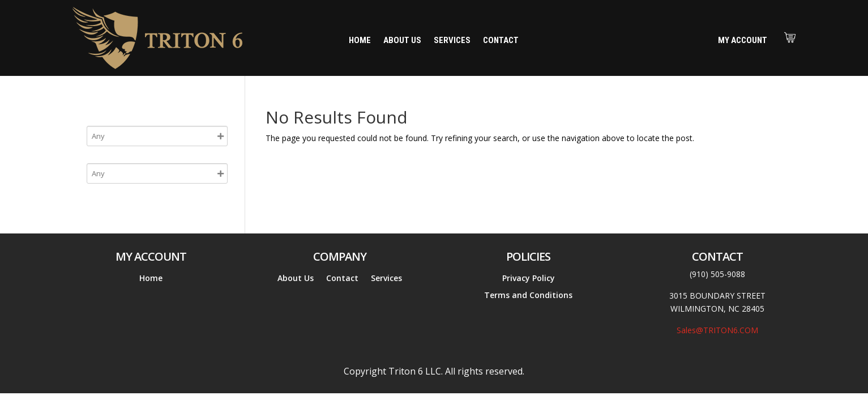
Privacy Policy (529, 279)
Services (452, 41)
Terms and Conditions (528, 296)
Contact (501, 41)
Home (360, 41)
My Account (743, 40)
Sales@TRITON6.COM (717, 330)
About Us (402, 41)
